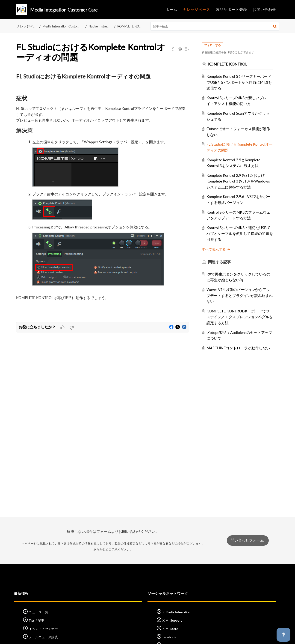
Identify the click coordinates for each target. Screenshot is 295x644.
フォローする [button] (215, 45)
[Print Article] (180, 49)
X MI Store (170, 629)
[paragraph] (103, 195)
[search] (215, 26)
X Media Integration (177, 612)
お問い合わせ (264, 9)
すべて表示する (218, 249)
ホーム (171, 9)
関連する (222, 262)
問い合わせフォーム (248, 540)
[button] (275, 26)
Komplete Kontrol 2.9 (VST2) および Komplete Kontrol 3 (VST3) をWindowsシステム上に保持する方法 (239, 181)
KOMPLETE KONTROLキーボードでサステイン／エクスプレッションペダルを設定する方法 (238, 317)
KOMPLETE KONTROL (133, 26)
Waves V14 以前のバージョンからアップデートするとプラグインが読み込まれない (238, 295)
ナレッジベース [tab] (196, 9)
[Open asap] (283, 635)
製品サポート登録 (231, 9)
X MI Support (172, 620)
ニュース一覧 (38, 612)
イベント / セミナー (43, 629)
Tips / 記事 (37, 620)
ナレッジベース (28, 26)
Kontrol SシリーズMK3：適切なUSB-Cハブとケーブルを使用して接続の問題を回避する (239, 234)
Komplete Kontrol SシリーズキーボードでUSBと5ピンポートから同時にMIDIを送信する (239, 82)
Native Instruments (102, 26)
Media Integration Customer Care (66, 26)
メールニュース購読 (43, 637)
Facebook (169, 637)
